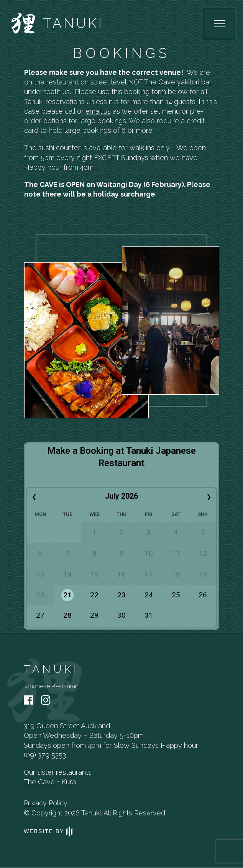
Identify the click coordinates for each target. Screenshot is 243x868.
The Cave (39, 782)
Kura (69, 782)
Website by (48, 831)
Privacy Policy (46, 803)
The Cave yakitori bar (178, 82)
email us (98, 111)
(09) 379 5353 (45, 755)
